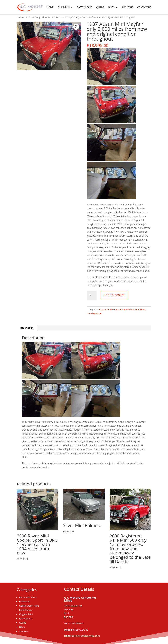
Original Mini (42, 17)
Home (50, 7)
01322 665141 (76, 623)
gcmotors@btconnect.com (86, 636)
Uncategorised (94, 313)
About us (127, 7)
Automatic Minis (28, 597)
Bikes (111, 7)
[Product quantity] (92, 295)
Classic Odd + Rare (109, 309)
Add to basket (114, 295)
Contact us (144, 7)
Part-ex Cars (85, 7)
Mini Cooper (26, 610)
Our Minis (64, 7)
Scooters (24, 631)
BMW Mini (24, 601)
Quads (100, 7)
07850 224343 (81, 630)
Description (27, 328)
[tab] (27, 328)
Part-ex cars (25, 618)
